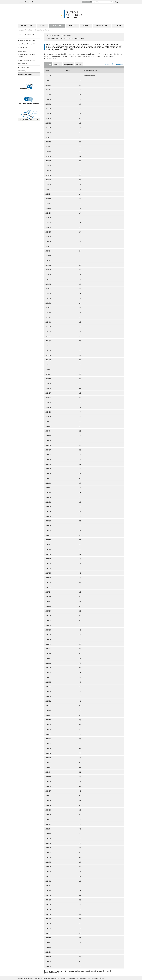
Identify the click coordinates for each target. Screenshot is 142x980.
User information (93, 978)
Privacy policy (81, 978)
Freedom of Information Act (50, 978)
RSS (102, 978)
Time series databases (42, 30)
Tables (79, 64)
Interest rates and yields (58, 54)
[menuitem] (27, 26)
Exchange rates (22, 47)
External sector (22, 51)
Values (48, 64)
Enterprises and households (26, 44)
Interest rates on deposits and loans (82, 54)
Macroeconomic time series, (61, 38)
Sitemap (64, 978)
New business (56, 56)
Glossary (27, 2)
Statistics (30, 30)
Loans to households (77, 56)
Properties (69, 64)
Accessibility (72, 978)
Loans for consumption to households (101, 56)
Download (118, 64)
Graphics (58, 64)
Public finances (22, 64)
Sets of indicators (23, 67)
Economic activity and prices (27, 40)
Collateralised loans (51, 59)
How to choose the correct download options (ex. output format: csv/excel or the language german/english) (81, 972)
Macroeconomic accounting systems (26, 56)
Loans (65, 56)
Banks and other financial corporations (26, 36)
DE (33, 2)
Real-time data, (78, 38)
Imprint (37, 978)
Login (116, 2)
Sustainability (22, 71)
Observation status (90, 71)
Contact (20, 2)
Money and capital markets (26, 60)
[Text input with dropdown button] (103, 2)
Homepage (21, 30)
